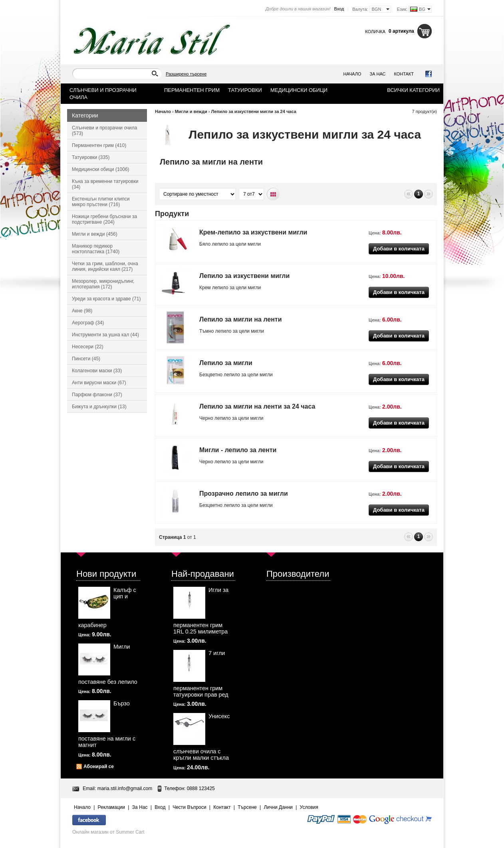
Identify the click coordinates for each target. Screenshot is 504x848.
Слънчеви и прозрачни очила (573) (104, 131)
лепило (220, 244)
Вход (339, 9)
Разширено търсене (186, 74)
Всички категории (413, 90)
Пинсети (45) (86, 359)
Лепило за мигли (226, 363)
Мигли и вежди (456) (95, 234)
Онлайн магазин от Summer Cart (108, 832)
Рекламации (111, 807)
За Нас (378, 74)
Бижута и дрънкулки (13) (99, 407)
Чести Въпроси (189, 807)
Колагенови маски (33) (97, 371)
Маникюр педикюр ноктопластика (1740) (96, 249)
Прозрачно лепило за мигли (244, 494)
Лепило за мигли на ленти (240, 319)
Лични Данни (278, 807)
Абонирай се (99, 767)
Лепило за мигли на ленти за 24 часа (257, 406)
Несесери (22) (88, 347)
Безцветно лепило (220, 505)
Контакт (404, 74)
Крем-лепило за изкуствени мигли (253, 232)
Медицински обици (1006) (101, 169)
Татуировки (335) (91, 157)
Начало (352, 74)
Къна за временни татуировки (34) (105, 184)
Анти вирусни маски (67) (99, 383)
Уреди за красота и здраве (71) (106, 299)
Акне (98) (82, 311)
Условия (309, 807)
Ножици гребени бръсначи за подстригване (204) (104, 219)
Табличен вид (273, 194)
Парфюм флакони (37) (97, 395)
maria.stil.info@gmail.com (125, 788)
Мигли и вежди (191, 111)
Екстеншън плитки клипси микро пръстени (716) (101, 202)
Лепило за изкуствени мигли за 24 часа (253, 111)
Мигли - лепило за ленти (238, 450)
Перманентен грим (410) (99, 145)
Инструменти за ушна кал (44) (105, 335)
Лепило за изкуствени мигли (244, 276)
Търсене (247, 807)
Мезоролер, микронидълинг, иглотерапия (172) (103, 284)
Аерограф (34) (88, 323)
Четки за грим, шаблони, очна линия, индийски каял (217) (105, 266)
